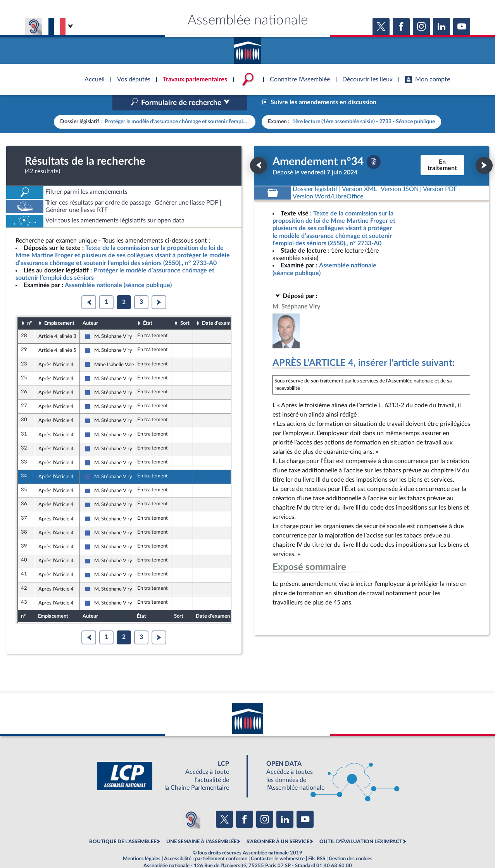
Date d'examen (219, 307)
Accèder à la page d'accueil (248, 48)
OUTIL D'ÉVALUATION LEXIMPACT (361, 825)
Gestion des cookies (351, 842)
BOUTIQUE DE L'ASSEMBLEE (123, 825)
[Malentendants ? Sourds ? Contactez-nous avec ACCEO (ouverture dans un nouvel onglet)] (191, 803)
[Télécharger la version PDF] (374, 145)
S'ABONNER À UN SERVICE (278, 825)
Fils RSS (317, 842)
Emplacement (59, 307)
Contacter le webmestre (278, 842)
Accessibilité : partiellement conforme (206, 842)
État (148, 307)
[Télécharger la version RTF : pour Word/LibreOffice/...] (328, 180)
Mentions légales (142, 842)
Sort (185, 307)
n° (29, 307)
